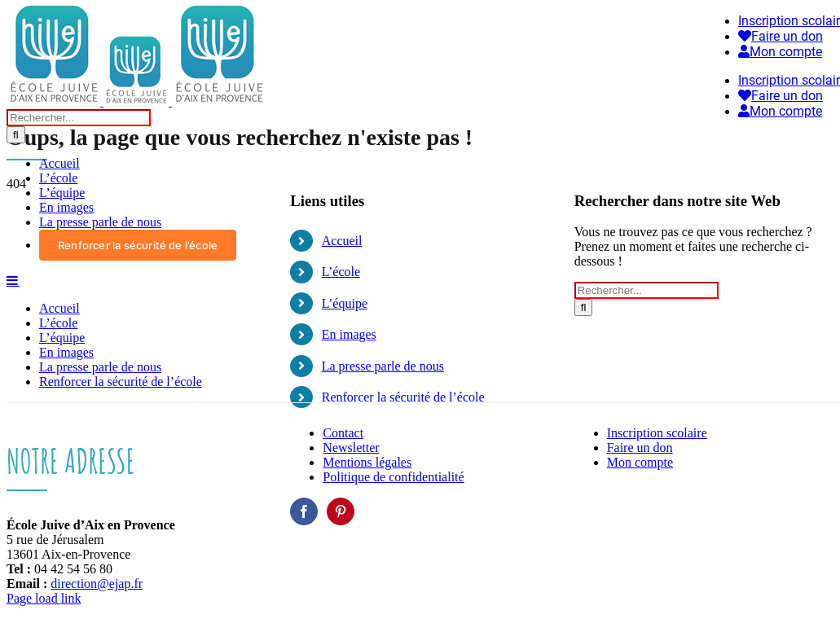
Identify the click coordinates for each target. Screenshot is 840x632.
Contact (343, 433)
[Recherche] (16, 135)
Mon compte (640, 462)
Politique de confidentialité (393, 477)
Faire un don (640, 448)
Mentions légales (367, 462)
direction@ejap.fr (97, 584)
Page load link (44, 598)
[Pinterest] (341, 511)
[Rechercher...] (79, 118)
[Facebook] (304, 511)
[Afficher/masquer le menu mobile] (13, 280)
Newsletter (351, 448)
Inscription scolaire (657, 433)
